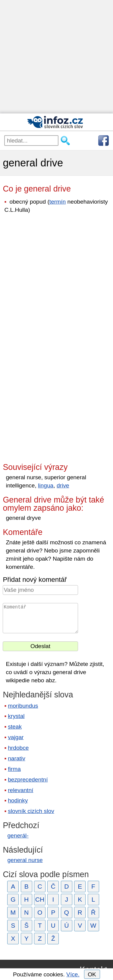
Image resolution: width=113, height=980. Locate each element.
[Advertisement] (56, 57)
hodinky (18, 800)
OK (92, 974)
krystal (16, 716)
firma (14, 769)
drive (63, 485)
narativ (17, 758)
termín (58, 202)
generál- (18, 836)
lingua (46, 485)
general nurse (25, 860)
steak (15, 727)
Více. (73, 974)
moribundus (23, 706)
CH (40, 899)
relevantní (20, 790)
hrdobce (18, 748)
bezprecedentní (28, 780)
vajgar (16, 737)
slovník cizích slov (31, 811)
